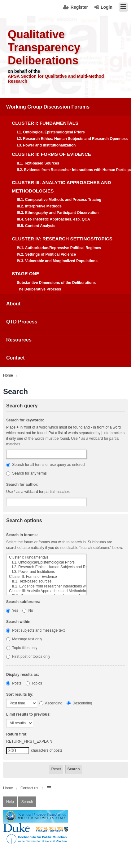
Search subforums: (23, 602)
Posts (14, 683)
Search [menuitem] (27, 802)
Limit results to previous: (28, 714)
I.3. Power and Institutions (46, 572)
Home (8, 788)
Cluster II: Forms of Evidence (46, 577)
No (28, 610)
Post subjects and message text (35, 630)
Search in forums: (22, 535)
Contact (15, 358)
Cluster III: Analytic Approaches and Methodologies (46, 591)
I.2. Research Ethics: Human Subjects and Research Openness (46, 567)
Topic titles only (22, 648)
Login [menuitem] (107, 7)
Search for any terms (26, 473)
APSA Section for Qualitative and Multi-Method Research (56, 79)
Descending (79, 703)
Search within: (19, 622)
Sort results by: (20, 694)
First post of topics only (28, 657)
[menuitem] (65, 196)
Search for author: (22, 485)
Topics (34, 683)
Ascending (51, 703)
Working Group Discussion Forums (48, 107)
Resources (19, 340)
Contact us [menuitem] (29, 788)
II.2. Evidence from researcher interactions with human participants (46, 586)
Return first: (17, 734)
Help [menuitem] (10, 802)
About (13, 304)
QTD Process (22, 322)
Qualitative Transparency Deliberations (44, 47)
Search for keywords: (25, 420)
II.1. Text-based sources (46, 581)
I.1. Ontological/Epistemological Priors (46, 562)
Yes (12, 610)
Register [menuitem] (79, 7)
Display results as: (23, 675)
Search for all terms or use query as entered (45, 465)
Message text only (24, 639)
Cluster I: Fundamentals (46, 557)
